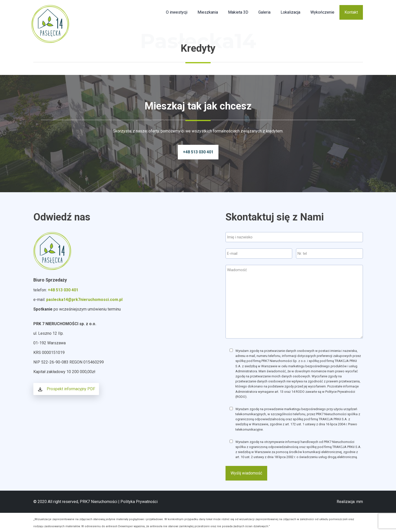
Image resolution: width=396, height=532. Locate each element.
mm (360, 502)
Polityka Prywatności (139, 502)
